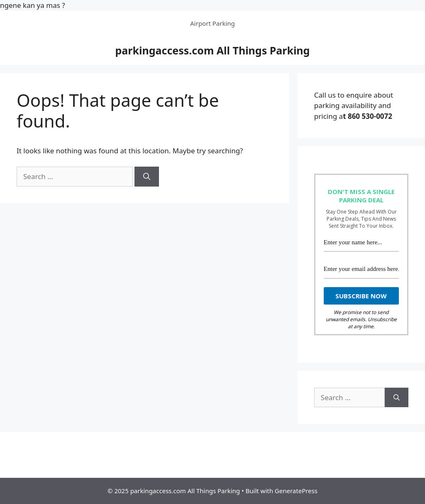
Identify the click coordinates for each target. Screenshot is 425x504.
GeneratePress (296, 491)
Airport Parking (212, 23)
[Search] (147, 177)
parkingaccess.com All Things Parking (213, 50)
